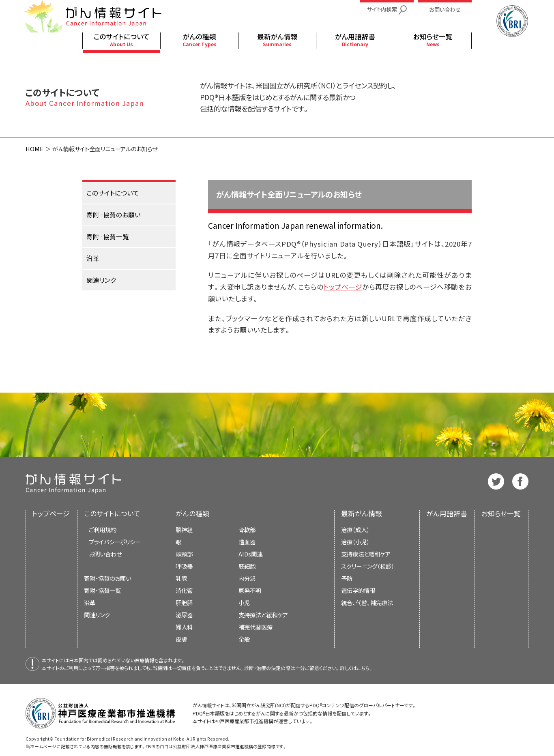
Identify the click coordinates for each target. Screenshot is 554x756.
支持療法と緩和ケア (366, 554)
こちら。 (365, 668)
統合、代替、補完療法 (367, 602)
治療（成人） (355, 529)
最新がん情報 (362, 513)
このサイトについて (112, 513)
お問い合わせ (105, 554)
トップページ (343, 287)
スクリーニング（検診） (368, 566)
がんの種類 (192, 513)
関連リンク (97, 615)
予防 (347, 578)
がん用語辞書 (447, 513)
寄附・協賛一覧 (102, 590)
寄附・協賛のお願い (107, 578)
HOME (34, 149)
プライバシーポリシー (115, 542)
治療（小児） (355, 542)
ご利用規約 (103, 529)
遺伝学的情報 (358, 590)
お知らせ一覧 (501, 513)
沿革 (90, 602)
